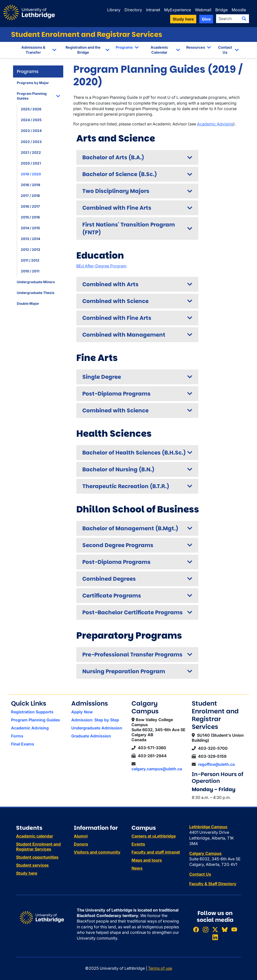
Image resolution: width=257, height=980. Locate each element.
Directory (133, 10)
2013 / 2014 (30, 239)
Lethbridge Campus (208, 827)
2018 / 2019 (30, 185)
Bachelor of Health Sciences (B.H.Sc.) (134, 453)
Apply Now (82, 712)
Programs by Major (33, 83)
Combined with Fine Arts (117, 208)
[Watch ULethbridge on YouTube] (234, 929)
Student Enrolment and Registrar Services (87, 34)
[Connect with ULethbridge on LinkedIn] (215, 937)
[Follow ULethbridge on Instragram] (206, 929)
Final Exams (23, 744)
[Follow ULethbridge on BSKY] (225, 929)
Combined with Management (124, 335)
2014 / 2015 (30, 228)
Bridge (221, 10)
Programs (124, 47)
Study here (27, 873)
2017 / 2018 (30, 196)
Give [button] (206, 19)
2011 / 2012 (30, 260)
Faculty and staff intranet (156, 852)
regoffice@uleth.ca (216, 764)
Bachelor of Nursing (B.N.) (118, 469)
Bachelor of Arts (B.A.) (113, 157)
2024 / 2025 (31, 120)
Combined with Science (115, 301)
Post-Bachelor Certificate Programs (133, 612)
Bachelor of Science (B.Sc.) (120, 174)
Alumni (81, 836)
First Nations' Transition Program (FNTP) (129, 229)
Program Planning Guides (32, 96)
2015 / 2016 (30, 217)
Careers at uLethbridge (154, 836)
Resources (196, 47)
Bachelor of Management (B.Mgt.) (130, 528)
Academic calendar (35, 836)
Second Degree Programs (118, 545)
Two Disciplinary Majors (116, 191)
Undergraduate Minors (36, 282)
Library (114, 10)
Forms (17, 736)
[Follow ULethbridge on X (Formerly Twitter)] (215, 929)
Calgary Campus (205, 853)
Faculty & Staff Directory (213, 884)
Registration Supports (32, 712)
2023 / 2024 (31, 131)
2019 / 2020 (31, 174)
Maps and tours (147, 860)
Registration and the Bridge (83, 50)
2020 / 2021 (31, 163)
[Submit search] (244, 19)
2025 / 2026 (31, 109)
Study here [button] (183, 19)
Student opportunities (37, 857)
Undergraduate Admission (97, 728)
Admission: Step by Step (95, 720)
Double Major (28, 304)
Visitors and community (97, 852)
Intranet (153, 10)
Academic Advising (215, 124)
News (137, 868)
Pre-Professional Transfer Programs (132, 655)
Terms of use (160, 968)
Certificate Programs (112, 596)
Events (138, 844)
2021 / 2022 (31, 153)
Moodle (239, 10)
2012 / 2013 (30, 250)
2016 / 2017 (30, 206)
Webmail (203, 10)
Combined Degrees (109, 579)
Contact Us (225, 50)
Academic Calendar (159, 50)
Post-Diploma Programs (116, 394)
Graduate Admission (91, 736)
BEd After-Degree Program (101, 266)
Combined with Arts (110, 284)
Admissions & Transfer (33, 50)
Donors (81, 844)
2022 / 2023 (31, 142)
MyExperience (178, 10)
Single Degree (102, 377)
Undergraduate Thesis (36, 293)
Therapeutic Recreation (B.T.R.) (126, 486)
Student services (32, 865)
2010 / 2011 (30, 271)
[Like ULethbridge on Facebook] (196, 929)
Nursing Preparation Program (124, 671)
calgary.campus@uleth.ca (157, 769)
